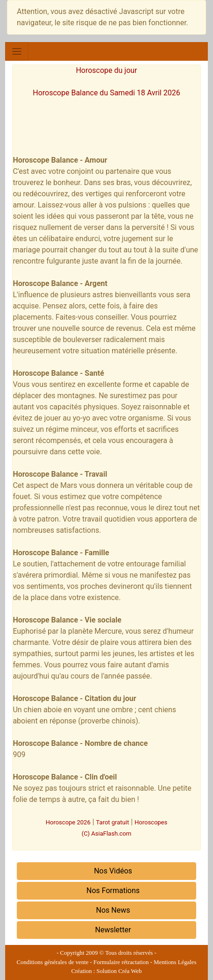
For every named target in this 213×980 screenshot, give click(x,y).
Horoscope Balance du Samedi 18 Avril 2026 (106, 93)
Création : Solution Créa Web (107, 971)
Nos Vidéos (113, 871)
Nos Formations (113, 891)
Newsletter (113, 930)
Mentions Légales (175, 962)
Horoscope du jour (106, 70)
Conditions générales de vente (53, 962)
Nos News (113, 910)
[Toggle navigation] (17, 51)
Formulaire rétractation (121, 962)
